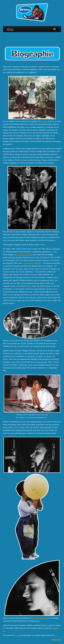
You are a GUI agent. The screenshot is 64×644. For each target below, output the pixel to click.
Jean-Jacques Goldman (23, 255)
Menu (10, 29)
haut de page (56, 639)
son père (44, 121)
